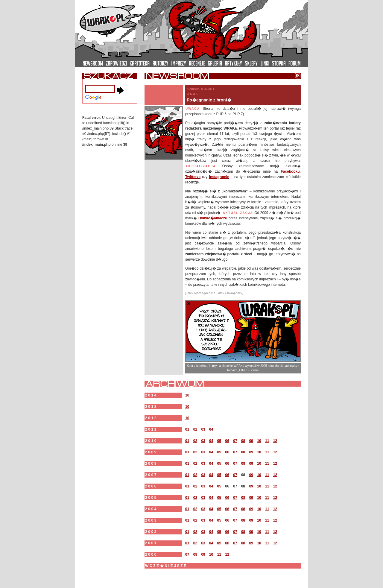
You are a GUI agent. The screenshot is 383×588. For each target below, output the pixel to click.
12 (275, 441)
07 (235, 441)
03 (203, 429)
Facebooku (290, 171)
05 (219, 441)
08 (243, 441)
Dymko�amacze (213, 218)
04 (211, 429)
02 (195, 429)
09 (251, 441)
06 (227, 441)
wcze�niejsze (166, 566)
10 (187, 395)
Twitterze (193, 177)
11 (267, 441)
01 (187, 429)
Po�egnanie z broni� (209, 100)
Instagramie (219, 177)
